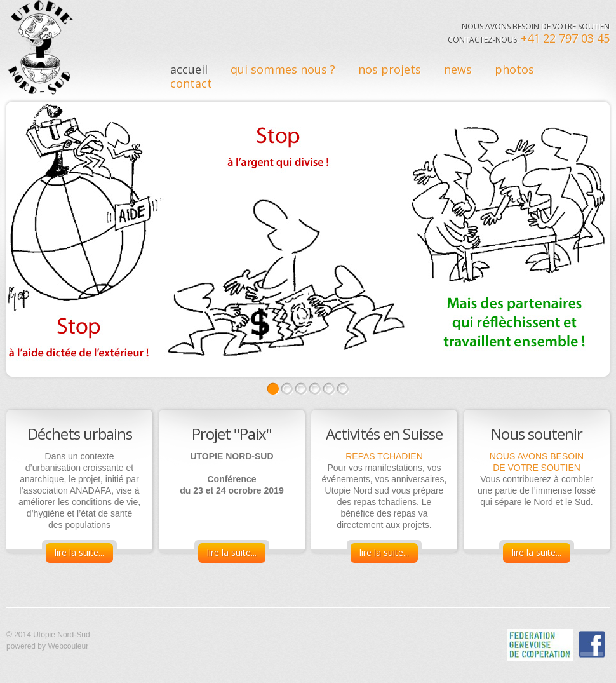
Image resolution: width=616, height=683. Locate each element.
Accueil (189, 69)
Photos (514, 69)
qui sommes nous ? (283, 69)
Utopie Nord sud (41, 48)
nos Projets (390, 69)
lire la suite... (79, 552)
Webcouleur (68, 646)
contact (191, 83)
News (458, 69)
